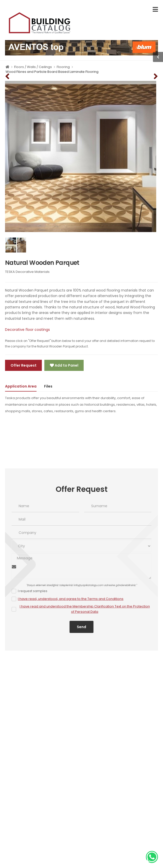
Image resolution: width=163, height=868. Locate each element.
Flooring (63, 67)
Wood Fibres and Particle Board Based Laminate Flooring (52, 72)
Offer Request (24, 365)
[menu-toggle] (155, 9)
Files (48, 386)
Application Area (21, 386)
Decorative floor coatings (27, 330)
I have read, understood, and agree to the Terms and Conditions (71, 599)
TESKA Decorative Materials (27, 272)
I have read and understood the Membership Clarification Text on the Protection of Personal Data (85, 609)
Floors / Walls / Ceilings (33, 67)
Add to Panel (66, 365)
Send (81, 627)
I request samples (33, 591)
